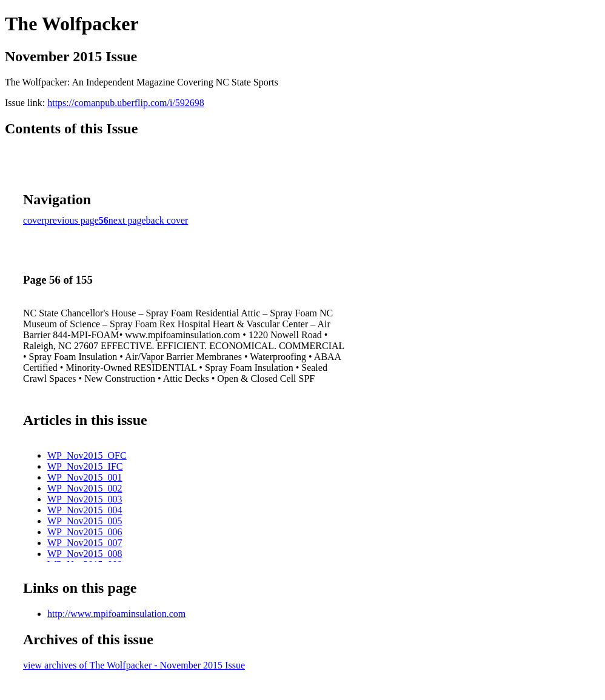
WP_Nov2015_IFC (85, 466)
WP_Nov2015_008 (85, 554)
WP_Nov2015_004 (85, 510)
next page (127, 220)
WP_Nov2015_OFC (87, 455)
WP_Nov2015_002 (85, 488)
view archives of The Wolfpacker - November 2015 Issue (134, 665)
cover (34, 220)
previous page (72, 220)
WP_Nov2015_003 (85, 499)
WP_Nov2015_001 (85, 477)
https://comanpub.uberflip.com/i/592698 (126, 103)
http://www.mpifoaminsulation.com (116, 614)
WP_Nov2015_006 (85, 532)
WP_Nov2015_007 (85, 543)
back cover (167, 220)
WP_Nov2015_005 (85, 521)
